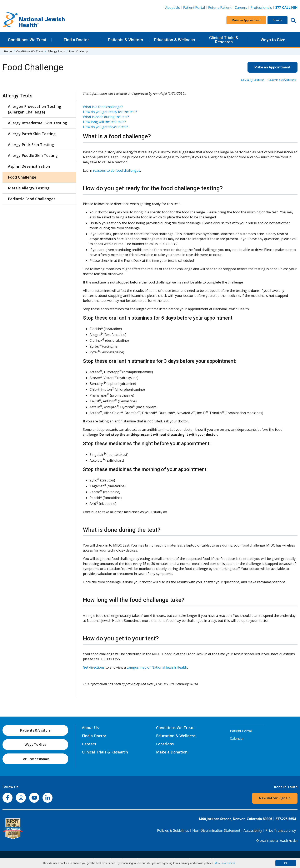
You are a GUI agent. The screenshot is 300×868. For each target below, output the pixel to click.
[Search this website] (293, 20)
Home (8, 51)
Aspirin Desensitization (29, 166)
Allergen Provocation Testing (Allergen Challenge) (34, 109)
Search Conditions (282, 80)
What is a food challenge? (103, 107)
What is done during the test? (106, 117)
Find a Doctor (76, 40)
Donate (277, 20)
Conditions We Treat (27, 40)
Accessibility (253, 830)
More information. (225, 863)
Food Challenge (22, 177)
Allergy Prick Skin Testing (31, 145)
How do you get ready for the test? (110, 112)
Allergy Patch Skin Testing (32, 134)
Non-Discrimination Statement (216, 830)
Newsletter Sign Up (275, 798)
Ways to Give (273, 40)
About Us (172, 8)
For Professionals (35, 759)
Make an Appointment (246, 20)
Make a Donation (172, 752)
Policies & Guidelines (173, 830)
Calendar (237, 738)
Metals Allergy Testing (29, 188)
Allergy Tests (56, 51)
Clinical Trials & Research (224, 40)
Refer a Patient (220, 8)
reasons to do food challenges (117, 170)
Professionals (261, 8)
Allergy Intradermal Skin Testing (37, 123)
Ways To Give (36, 745)
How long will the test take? (104, 122)
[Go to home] (34, 20)
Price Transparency (281, 830)
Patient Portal (194, 8)
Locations (165, 744)
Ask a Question (252, 80)
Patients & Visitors (126, 40)
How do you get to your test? (106, 127)
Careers (242, 7)
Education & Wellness (175, 40)
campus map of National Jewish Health (157, 667)
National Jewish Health (282, 841)
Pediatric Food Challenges (32, 199)
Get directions (94, 667)
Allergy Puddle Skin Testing (33, 155)
